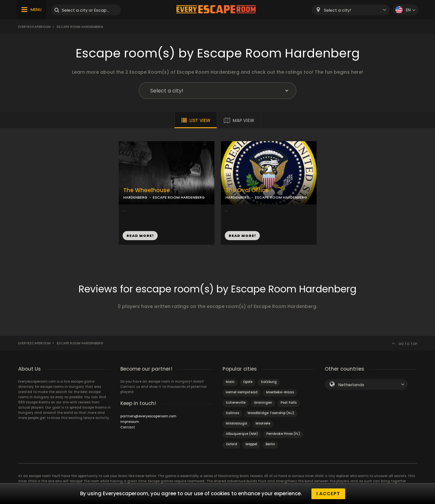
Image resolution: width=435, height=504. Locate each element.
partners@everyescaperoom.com (148, 416)
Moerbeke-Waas (280, 392)
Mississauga (236, 423)
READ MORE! (140, 236)
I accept (328, 494)
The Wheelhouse (147, 190)
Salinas (232, 413)
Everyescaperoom (34, 27)
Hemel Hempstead (242, 392)
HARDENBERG (135, 197)
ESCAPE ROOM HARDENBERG (179, 197)
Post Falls (289, 403)
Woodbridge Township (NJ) (271, 413)
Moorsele (263, 423)
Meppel (251, 444)
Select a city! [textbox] (337, 10)
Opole (248, 382)
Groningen (263, 403)
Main (230, 382)
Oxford (231, 444)
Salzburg (269, 382)
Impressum (130, 422)
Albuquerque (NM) (242, 434)
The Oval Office (247, 190)
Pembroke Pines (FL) (283, 434)
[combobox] (351, 10)
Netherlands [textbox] (351, 385)
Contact (128, 427)
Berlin (270, 444)
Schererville (236, 403)
